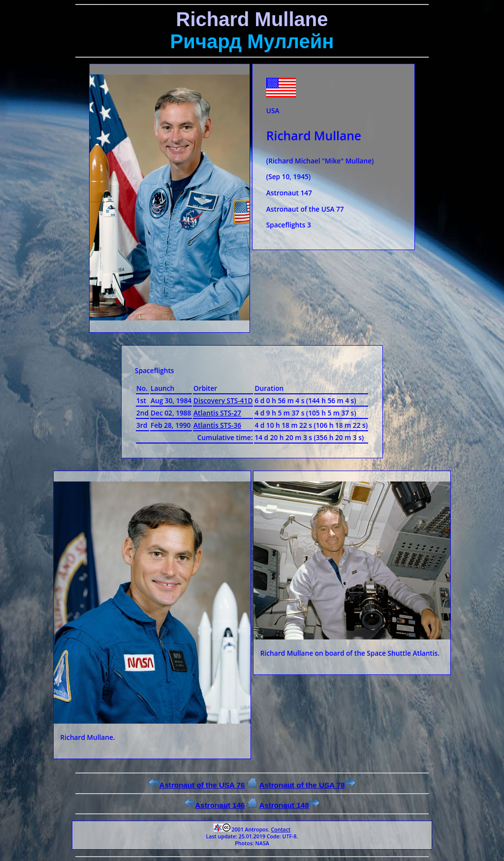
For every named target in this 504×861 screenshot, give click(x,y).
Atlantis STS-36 (217, 425)
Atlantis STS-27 (217, 413)
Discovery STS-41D (223, 400)
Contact (281, 829)
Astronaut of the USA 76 (197, 785)
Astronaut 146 (215, 805)
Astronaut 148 (289, 805)
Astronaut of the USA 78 (307, 785)
